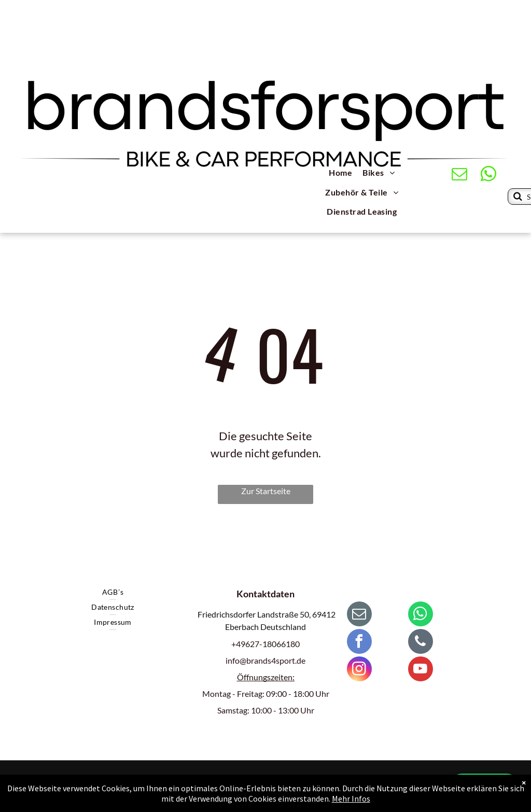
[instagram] (359, 670)
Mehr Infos (351, 800)
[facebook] (359, 643)
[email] (460, 175)
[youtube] (421, 670)
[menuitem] (340, 174)
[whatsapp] (489, 175)
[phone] (421, 643)
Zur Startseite (266, 491)
